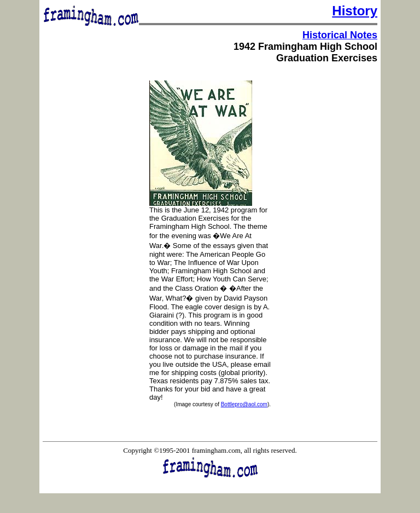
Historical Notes (340, 35)
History (355, 11)
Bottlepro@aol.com (244, 404)
